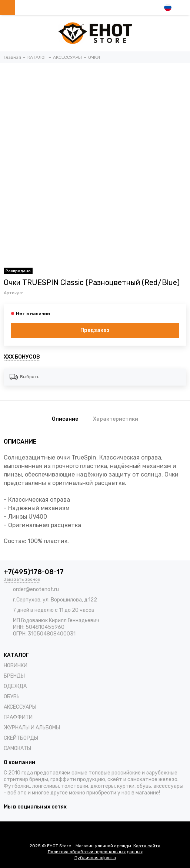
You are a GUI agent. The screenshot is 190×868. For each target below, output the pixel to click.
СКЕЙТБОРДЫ (21, 738)
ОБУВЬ (12, 697)
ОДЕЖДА (15, 686)
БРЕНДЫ (14, 676)
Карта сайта (147, 846)
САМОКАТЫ (17, 748)
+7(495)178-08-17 (34, 572)
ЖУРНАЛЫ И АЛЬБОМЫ (32, 728)
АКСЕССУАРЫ (20, 707)
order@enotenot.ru (36, 589)
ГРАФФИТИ (18, 717)
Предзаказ (95, 330)
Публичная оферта (95, 858)
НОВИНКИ (16, 666)
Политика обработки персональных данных (95, 852)
